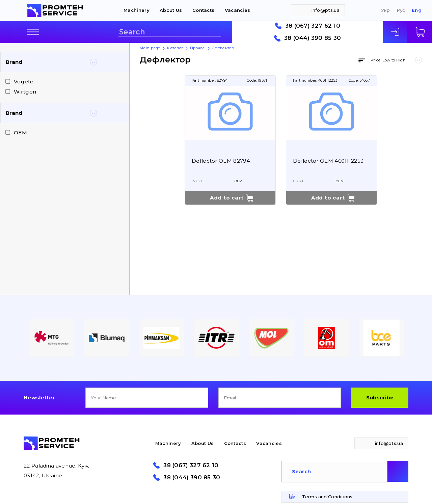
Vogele (24, 82)
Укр (385, 10)
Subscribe (380, 397)
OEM (20, 132)
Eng (417, 10)
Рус (401, 10)
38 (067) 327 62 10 (313, 26)
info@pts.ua (326, 10)
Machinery (137, 10)
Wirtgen (25, 92)
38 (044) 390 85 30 (313, 38)
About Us (171, 10)
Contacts (203, 10)
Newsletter (39, 397)
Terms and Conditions (327, 497)
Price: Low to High (388, 60)
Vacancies (238, 10)
